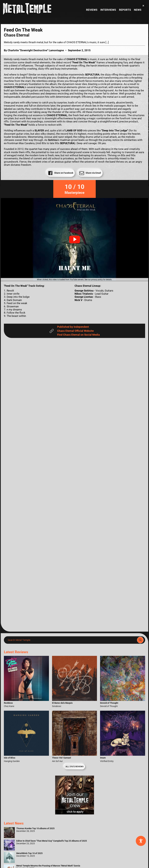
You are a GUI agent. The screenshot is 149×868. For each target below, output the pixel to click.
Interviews (108, 10)
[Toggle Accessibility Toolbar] (141, 841)
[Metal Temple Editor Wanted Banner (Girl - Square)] (75, 813)
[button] (75, 239)
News (138, 10)
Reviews (92, 10)
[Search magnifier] (140, 640)
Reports (125, 10)
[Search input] (71, 640)
